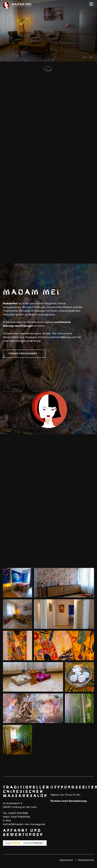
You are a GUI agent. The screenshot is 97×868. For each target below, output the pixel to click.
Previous (85, 57)
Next (90, 57)
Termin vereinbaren (24, 354)
